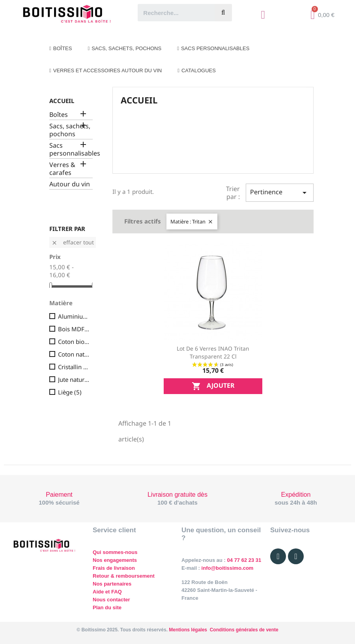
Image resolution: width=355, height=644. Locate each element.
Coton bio (74, 342)
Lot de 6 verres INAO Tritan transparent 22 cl (213, 352)
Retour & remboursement (124, 576)
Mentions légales (188, 630)
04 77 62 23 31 (244, 560)
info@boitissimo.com (227, 568)
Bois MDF (74, 329)
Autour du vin (70, 184)
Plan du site (107, 607)
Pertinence (280, 192)
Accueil (62, 101)
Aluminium (74, 316)
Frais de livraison (114, 568)
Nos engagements (115, 560)
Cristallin (74, 367)
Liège (70, 392)
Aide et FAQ (107, 592)
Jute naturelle (74, 379)
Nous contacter (111, 600)
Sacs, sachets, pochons (70, 130)
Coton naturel (74, 354)
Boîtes (59, 115)
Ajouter (213, 386)
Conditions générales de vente (244, 630)
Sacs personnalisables (71, 149)
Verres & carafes (62, 169)
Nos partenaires (112, 584)
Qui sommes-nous (115, 552)
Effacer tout (73, 242)
